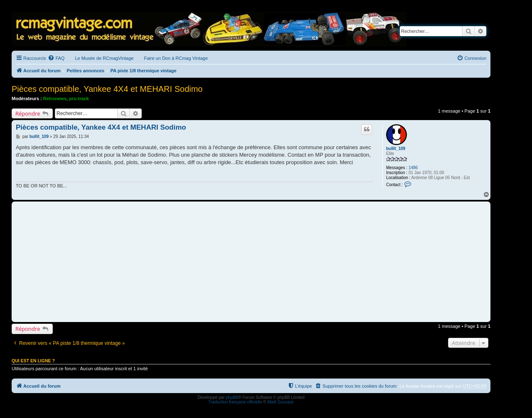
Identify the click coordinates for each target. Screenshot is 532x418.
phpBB (232, 397)
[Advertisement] (251, 262)
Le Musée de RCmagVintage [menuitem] (104, 58)
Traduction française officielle (235, 402)
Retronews (55, 98)
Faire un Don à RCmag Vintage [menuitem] (176, 58)
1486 (413, 168)
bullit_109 (396, 149)
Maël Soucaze (280, 402)
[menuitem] (56, 58)
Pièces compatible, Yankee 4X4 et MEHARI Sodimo (107, 89)
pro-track (79, 98)
